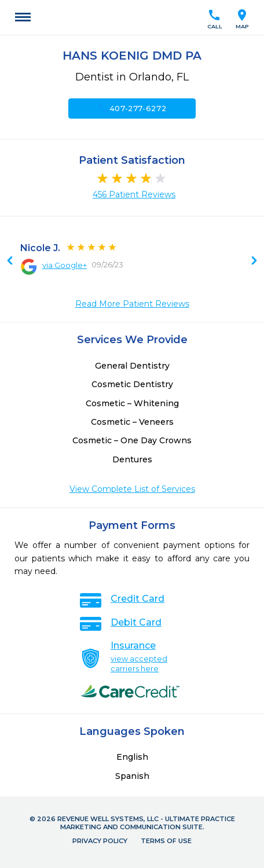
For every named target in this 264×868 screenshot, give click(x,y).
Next (10, 262)
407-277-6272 (132, 108)
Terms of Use (166, 841)
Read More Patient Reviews (132, 304)
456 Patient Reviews (134, 194)
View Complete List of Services (132, 489)
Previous (254, 262)
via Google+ (65, 265)
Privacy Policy (100, 841)
